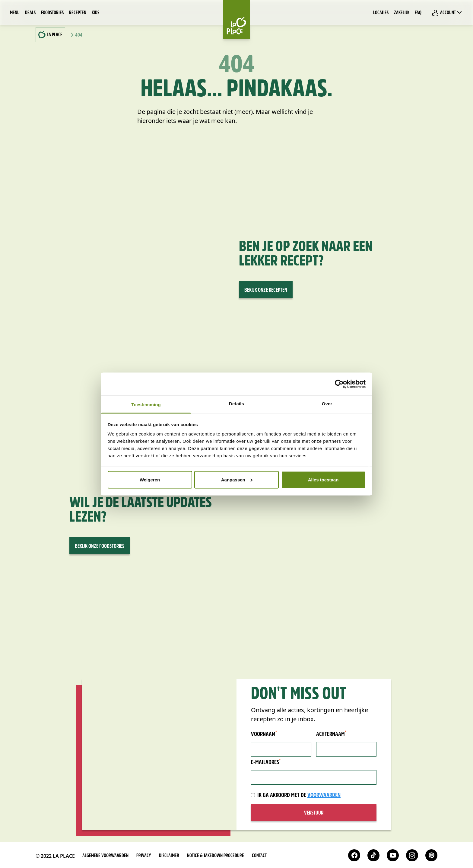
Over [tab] (327, 404)
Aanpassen (237, 479)
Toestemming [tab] (146, 405)
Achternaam (331, 734)
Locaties (381, 13)
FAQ (418, 13)
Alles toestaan (323, 479)
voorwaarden (324, 796)
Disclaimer (169, 856)
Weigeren (150, 479)
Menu (15, 13)
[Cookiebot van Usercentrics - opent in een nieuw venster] (339, 384)
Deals (30, 13)
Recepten (78, 13)
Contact (259, 856)
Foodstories (52, 13)
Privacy (144, 856)
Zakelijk (402, 13)
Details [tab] (237, 404)
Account (447, 13)
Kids (95, 13)
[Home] (237, 20)
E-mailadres (266, 762)
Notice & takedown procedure (216, 856)
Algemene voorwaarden (105, 856)
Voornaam (264, 734)
